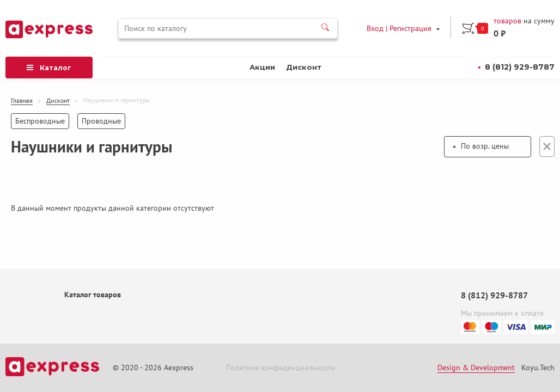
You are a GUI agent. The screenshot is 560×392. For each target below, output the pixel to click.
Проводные (101, 121)
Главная (22, 101)
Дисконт (304, 67)
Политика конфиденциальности (281, 368)
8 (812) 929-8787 (520, 67)
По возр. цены (485, 146)
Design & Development (476, 368)
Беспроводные (40, 121)
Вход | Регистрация (399, 28)
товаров (507, 21)
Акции (262, 67)
